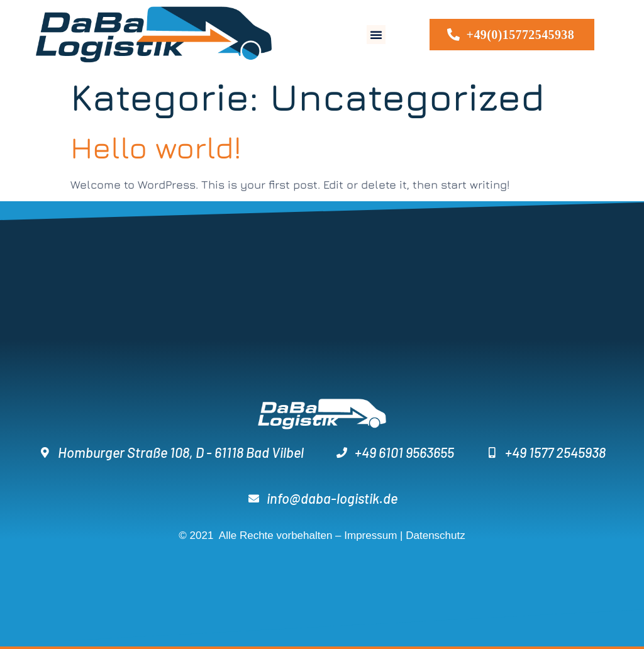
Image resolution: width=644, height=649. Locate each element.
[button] (376, 35)
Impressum (370, 535)
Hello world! (156, 147)
